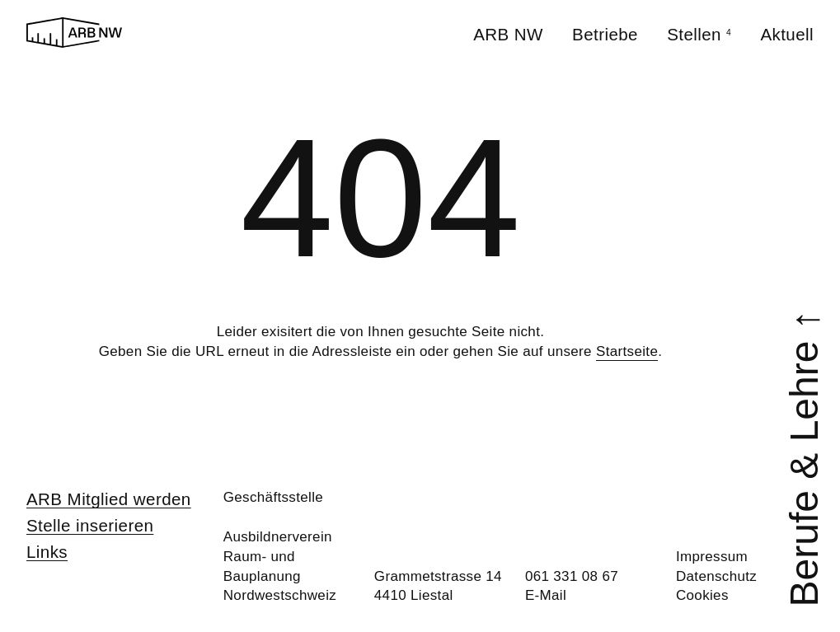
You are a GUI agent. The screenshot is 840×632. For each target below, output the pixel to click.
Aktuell (787, 34)
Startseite (627, 351)
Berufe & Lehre (804, 458)
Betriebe (605, 34)
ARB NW (508, 34)
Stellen (699, 34)
